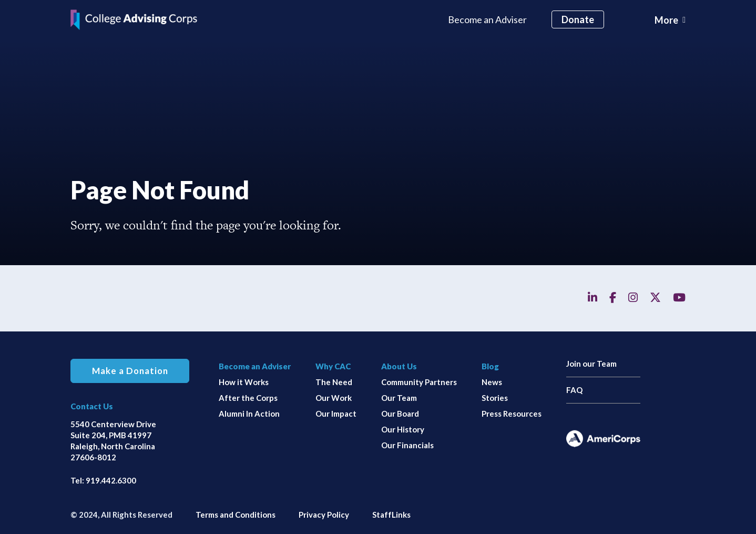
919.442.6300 (111, 480)
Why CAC (333, 366)
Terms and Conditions (236, 515)
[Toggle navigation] (670, 20)
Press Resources (512, 414)
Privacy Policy (324, 515)
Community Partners (419, 382)
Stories (495, 398)
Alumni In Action (249, 414)
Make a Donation (130, 371)
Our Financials (407, 445)
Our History (403, 429)
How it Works (244, 382)
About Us (399, 366)
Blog (490, 366)
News (492, 382)
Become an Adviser (487, 19)
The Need (334, 382)
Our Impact (336, 414)
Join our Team (591, 364)
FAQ (574, 390)
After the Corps (248, 398)
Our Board (400, 414)
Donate (578, 19)
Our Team (399, 398)
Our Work (334, 398)
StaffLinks (391, 515)
